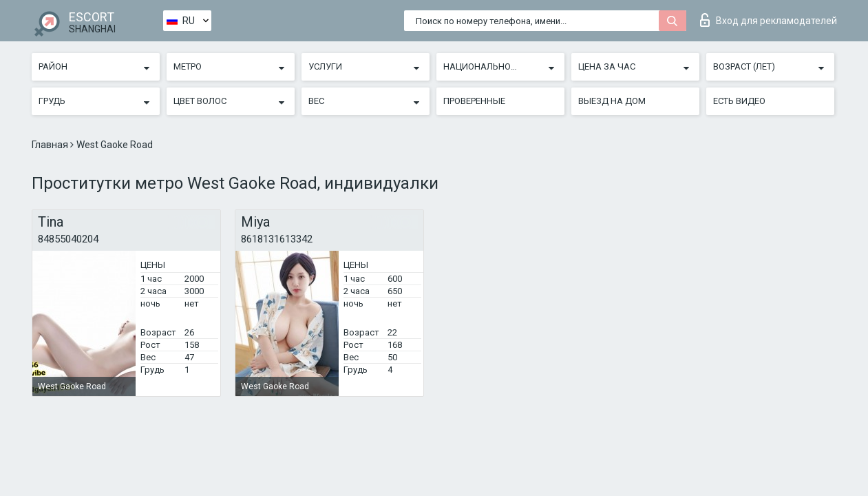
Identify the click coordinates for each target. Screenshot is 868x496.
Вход (769, 20)
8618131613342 (277, 239)
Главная (51, 145)
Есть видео (739, 101)
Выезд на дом (612, 101)
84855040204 (68, 239)
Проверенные (474, 101)
